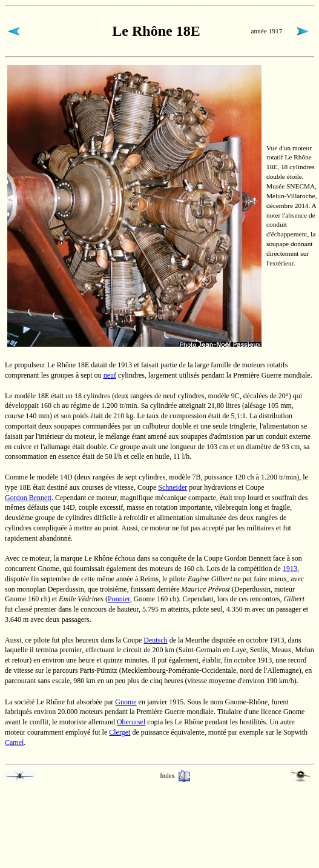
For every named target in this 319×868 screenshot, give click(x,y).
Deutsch (155, 640)
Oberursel (131, 722)
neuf (110, 375)
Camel (14, 743)
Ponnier (119, 599)
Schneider (173, 487)
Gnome (126, 702)
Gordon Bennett (28, 498)
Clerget (120, 732)
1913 (290, 569)
